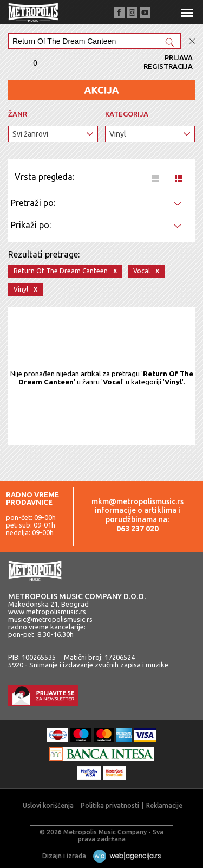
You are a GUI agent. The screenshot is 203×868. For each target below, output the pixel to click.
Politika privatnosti (110, 805)
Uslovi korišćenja (48, 805)
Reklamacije (164, 805)
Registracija (168, 66)
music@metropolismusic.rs (50, 619)
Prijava (179, 57)
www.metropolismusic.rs (47, 612)
